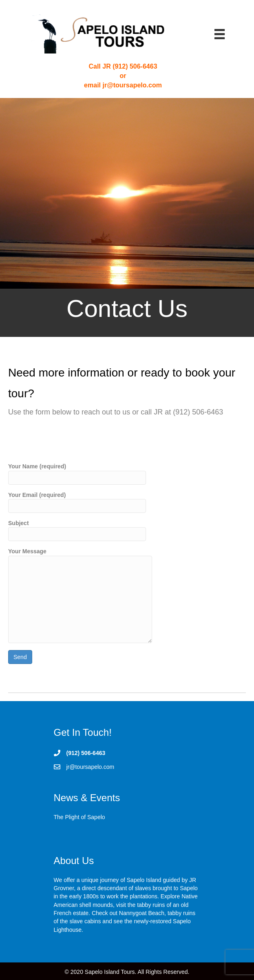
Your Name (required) (77, 474)
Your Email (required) (77, 502)
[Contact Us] (127, 217)
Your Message (80, 595)
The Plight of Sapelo (80, 817)
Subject (77, 530)
